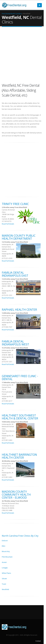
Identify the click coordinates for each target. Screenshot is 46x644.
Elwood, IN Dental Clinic (10, 503)
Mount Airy (6, 551)
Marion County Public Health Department (19, 237)
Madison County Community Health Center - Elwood (16, 495)
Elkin (4, 546)
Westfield (5, 589)
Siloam (4, 579)
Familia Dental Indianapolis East (15, 274)
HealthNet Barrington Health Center (19, 456)
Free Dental (6, 14)
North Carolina (16, 14)
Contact (38, 641)
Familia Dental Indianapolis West (15, 343)
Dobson (5, 541)
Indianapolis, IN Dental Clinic (8, 246)
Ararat (4, 562)
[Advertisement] (23, 55)
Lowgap (5, 568)
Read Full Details (8, 224)
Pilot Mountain (7, 557)
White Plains (6, 573)
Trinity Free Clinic (15, 204)
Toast (4, 584)
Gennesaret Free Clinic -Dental (20, 377)
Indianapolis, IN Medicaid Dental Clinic (8, 427)
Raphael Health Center (19, 310)
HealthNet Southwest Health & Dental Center (20, 417)
